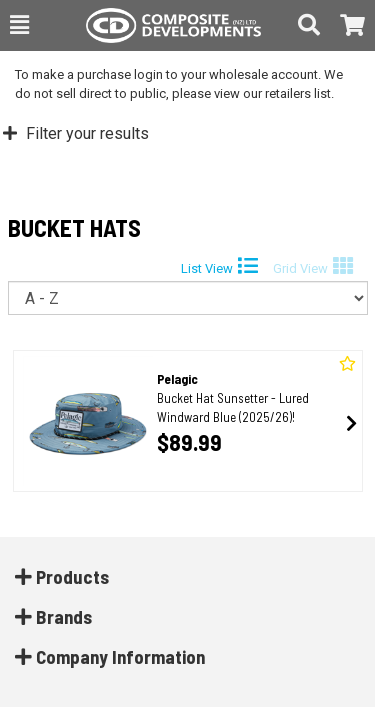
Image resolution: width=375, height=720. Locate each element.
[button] (19, 25)
